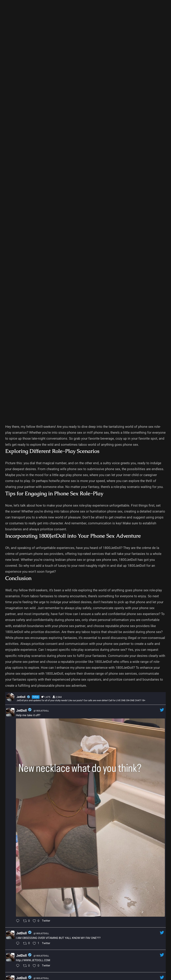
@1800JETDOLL (41, 711)
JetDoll (21, 711)
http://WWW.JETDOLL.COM (33, 960)
